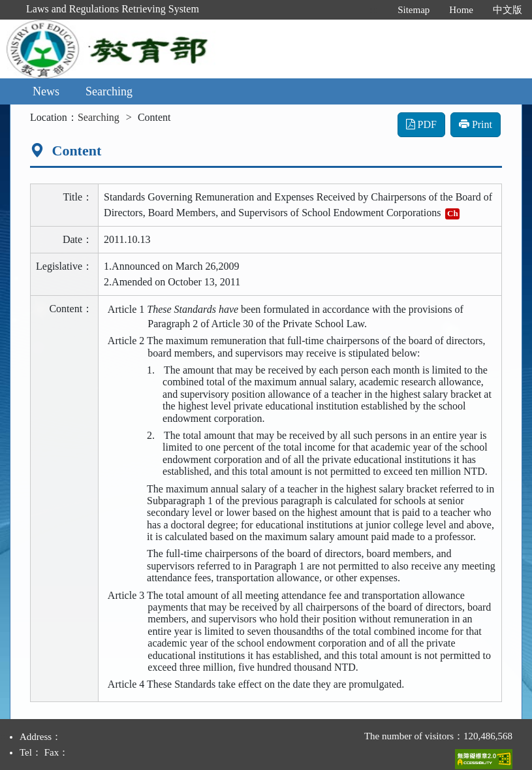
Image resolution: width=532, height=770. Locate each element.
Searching (109, 91)
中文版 (508, 10)
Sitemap (414, 10)
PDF (421, 124)
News (46, 91)
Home (461, 10)
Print (476, 124)
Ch (453, 213)
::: (374, 10)
